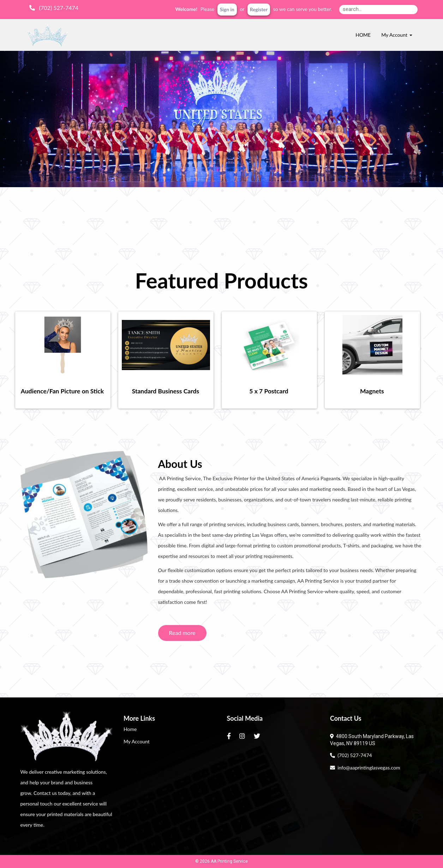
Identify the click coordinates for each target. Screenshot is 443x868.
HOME (363, 35)
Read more (182, 633)
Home (130, 729)
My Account (137, 741)
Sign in (227, 9)
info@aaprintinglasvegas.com (365, 768)
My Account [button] (397, 35)
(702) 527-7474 (351, 755)
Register (259, 9)
